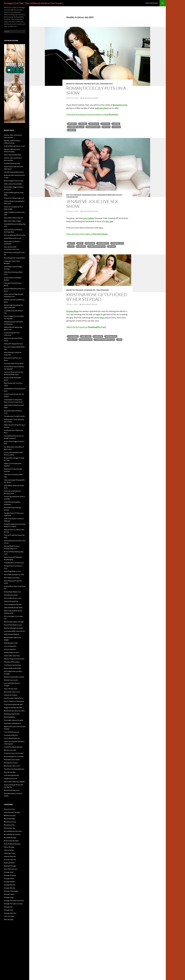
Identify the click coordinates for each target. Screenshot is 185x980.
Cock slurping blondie (11, 775)
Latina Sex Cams (9, 853)
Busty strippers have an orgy (14, 181)
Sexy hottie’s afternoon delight (14, 782)
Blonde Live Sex (9, 825)
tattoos (117, 127)
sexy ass (106, 127)
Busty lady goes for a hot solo (14, 756)
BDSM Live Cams (10, 815)
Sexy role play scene (11, 689)
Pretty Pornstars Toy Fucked (14, 753)
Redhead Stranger (10, 866)
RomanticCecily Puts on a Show (96, 91)
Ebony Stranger (9, 847)
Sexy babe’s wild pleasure (12, 723)
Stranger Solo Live (10, 913)
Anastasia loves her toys (12, 163)
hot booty (94, 124)
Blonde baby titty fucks (12, 790)
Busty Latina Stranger (11, 841)
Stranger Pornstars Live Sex (110, 195)
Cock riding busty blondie (13, 604)
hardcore (90, 243)
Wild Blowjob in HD (11, 643)
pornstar (81, 246)
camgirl (83, 124)
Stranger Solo (106, 84)
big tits (71, 243)
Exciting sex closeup (11, 763)
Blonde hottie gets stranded (13, 628)
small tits (73, 340)
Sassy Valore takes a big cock (14, 218)
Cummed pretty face (11, 735)
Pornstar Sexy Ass (10, 860)
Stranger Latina (89, 195)
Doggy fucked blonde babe (13, 708)
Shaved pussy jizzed (11, 595)
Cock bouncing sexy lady (12, 665)
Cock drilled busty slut (12, 732)
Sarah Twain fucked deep (12, 155)
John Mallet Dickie (90, 98)
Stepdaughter (86, 340)
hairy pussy (86, 336)
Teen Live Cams (9, 916)
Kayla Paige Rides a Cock (12, 571)
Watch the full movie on (86, 327)
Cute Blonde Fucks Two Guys (14, 563)
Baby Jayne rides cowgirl (12, 221)
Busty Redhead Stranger (12, 844)
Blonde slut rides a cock (12, 766)
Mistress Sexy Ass (91, 84)
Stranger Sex (72, 197)
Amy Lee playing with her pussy (15, 235)
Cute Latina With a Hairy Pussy (14, 631)
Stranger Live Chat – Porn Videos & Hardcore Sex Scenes (33, 3)
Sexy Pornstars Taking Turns (13, 698)
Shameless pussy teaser (12, 760)
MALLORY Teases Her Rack (13, 344)
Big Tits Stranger (74, 195)
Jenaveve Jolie (117, 243)
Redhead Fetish (9, 863)
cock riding (73, 336)
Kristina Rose (111, 336)
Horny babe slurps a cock (13, 598)
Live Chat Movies (152, 3)
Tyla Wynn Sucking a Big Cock (14, 769)
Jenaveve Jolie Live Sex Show (92, 204)
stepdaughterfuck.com (105, 340)
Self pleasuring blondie (12, 714)
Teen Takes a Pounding (12, 578)
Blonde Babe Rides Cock (12, 592)
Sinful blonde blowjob (11, 634)
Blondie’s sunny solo (11, 680)
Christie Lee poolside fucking (14, 172)
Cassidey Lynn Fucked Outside (14, 416)
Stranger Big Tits (10, 885)
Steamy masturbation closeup (14, 677)
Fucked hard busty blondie (13, 747)
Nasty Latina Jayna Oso (12, 656)
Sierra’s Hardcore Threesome (14, 701)
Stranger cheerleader (11, 891)
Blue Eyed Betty (9, 717)
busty (80, 243)
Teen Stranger (102, 290)
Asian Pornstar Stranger (12, 812)
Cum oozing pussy (10, 646)
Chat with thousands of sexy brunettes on (92, 114)
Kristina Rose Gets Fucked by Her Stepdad (97, 297)
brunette (72, 124)
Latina (71, 246)
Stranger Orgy (9, 897)
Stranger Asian (9, 878)
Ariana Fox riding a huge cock (14, 198)
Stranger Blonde (10, 888)
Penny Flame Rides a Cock (13, 625)
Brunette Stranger (75, 84)
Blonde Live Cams (10, 822)
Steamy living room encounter (14, 659)
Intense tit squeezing (11, 601)
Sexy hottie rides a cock (12, 692)
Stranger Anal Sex (10, 875)
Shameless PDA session (12, 662)
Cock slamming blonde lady (13, 704)
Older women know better (13, 184)
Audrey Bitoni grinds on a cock (14, 146)
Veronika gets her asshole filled (14, 258)
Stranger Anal (9, 872)
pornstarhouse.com (97, 246)
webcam (72, 130)
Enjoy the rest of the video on (87, 234)
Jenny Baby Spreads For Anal (14, 574)
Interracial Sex (9, 850)
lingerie (116, 124)
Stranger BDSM (9, 882)
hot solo (106, 124)
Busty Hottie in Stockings (12, 668)
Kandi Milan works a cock (13, 238)
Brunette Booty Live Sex (12, 834)
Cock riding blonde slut (12, 738)
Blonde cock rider (10, 750)
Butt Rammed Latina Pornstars (14, 711)
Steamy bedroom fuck (11, 652)
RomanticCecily (93, 127)
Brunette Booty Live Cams (13, 831)
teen (120, 340)
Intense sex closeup (11, 695)
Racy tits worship (10, 772)
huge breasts (103, 243)
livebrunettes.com (76, 127)
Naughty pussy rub (10, 778)
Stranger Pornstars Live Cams (14, 901)
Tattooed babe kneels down (13, 608)
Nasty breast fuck (10, 649)
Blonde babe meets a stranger (14, 622)
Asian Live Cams (9, 809)
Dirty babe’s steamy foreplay (14, 720)
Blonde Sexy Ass (9, 828)
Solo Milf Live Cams (11, 869)
